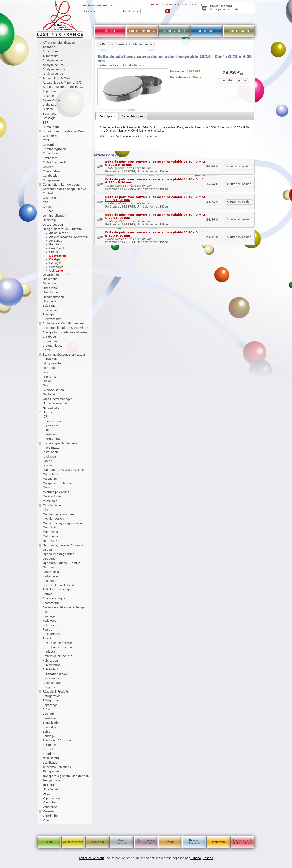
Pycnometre (51, 678)
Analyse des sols (54, 69)
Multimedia (50, 532)
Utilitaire (56, 271)
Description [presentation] (107, 116)
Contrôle (49, 194)
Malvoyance (51, 479)
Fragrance (50, 377)
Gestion (208, 858)
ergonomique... (53, 346)
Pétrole (48, 594)
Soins (46, 732)
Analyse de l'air (53, 60)
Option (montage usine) (59, 554)
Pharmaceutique (54, 598)
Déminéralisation (54, 216)
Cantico (196, 858)
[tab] (107, 116)
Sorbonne (49, 745)
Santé (49, 842)
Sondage (49, 736)
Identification (52, 421)
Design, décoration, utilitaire (62, 229)
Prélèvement (51, 634)
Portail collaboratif (91, 858)
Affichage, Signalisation (59, 43)
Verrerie (48, 811)
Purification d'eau (55, 674)
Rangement (51, 687)
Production (50, 652)
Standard (49, 754)
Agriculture (50, 51)
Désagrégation (53, 225)
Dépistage (50, 220)
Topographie (51, 771)
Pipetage (49, 616)
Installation (50, 452)
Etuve (47, 350)
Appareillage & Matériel (59, 78)
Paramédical (51, 572)
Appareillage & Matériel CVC (62, 83)
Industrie (49, 434)
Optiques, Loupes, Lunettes (62, 563)
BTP (45, 123)
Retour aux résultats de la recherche (126, 44)
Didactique (50, 279)
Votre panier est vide (224, 9)
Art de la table (59, 233)
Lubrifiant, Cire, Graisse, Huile (63, 470)
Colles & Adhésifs (55, 162)
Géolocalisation (53, 390)
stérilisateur (51, 758)
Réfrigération (52, 696)
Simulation (50, 727)
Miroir (47, 510)
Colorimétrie (51, 171)
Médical (48, 488)
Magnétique (51, 474)
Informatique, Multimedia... (61, 443)
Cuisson (48, 211)
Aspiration (50, 92)
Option (47, 550)
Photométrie (51, 603)
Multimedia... (52, 536)
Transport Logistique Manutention (66, 776)
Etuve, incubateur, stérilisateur (64, 355)
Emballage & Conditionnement (64, 323)
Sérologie (49, 718)
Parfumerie (50, 576)
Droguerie (50, 301)
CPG (46, 202)
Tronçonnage (52, 780)
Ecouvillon (50, 310)
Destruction (51, 275)
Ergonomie (50, 341)
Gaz (45, 385)
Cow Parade (57, 248)
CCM (46, 140)
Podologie (49, 621)
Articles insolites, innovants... (69, 237)
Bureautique (51, 127)
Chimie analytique (122, 842)
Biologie (48, 109)
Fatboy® (55, 263)
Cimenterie (50, 154)
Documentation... (55, 297)
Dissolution (50, 292)
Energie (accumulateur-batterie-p (66, 332)
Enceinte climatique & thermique (65, 328)
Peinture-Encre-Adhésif (58, 585)
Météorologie (52, 496)
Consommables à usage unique (64, 189)
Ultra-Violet (50, 789)
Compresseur (52, 180)
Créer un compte (188, 5)
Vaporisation (51, 798)
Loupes (48, 465)
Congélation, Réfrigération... (62, 185)
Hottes (47, 412)
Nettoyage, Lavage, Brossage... (64, 545)
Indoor (47, 430)
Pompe (47, 630)
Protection (218, 842)
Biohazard (50, 105)
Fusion (47, 381)
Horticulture (51, 408)
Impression (50, 426)
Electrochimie (52, 319)
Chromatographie (55, 149)
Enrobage (49, 337)
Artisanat (55, 241)
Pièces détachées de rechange (64, 607)
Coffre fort (50, 158)
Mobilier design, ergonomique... (64, 523)
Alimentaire (51, 56)
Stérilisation (51, 763)
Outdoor (48, 567)
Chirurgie (49, 145)
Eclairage (49, 306)
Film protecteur (53, 363)
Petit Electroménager (57, 590)
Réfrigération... (53, 701)
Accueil (110, 31)
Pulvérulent (51, 669)
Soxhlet (48, 749)
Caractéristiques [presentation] (133, 116)
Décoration (58, 256)
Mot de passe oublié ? (164, 5)
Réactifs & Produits (56, 692)
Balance (48, 96)
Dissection (50, 288)
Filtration (49, 368)
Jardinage (49, 457)
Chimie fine (97, 842)
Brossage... (50, 118)
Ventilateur (50, 803)
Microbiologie (52, 505)
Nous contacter (239, 31)
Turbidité (49, 785)
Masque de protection (58, 483)
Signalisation (52, 723)
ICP (45, 417)
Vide (46, 820)
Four (46, 372)
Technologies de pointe (146, 842)
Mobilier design (53, 519)
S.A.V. (47, 709)
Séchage (49, 714)
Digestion (49, 283)
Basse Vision (51, 100)
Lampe (47, 461)
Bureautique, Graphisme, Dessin (65, 131)
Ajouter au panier (233, 80)
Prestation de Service (57, 643)
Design (55, 259)
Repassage (50, 705)
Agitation (49, 47)
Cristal (54, 252)
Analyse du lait (53, 74)
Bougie (54, 245)
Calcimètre (50, 136)
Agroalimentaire (73, 842)
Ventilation (50, 807)
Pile (45, 612)
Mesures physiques (56, 492)
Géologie (49, 394)
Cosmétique (51, 198)
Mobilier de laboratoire (58, 514)
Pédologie (49, 581)
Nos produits (207, 31)
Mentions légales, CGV (174, 32)
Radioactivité (52, 683)
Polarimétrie (51, 625)
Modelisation (51, 528)
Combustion (51, 176)
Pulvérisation (52, 665)
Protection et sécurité (58, 656)
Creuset (48, 207)
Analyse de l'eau (54, 65)
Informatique (52, 439)
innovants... (51, 448)
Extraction (50, 359)
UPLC (46, 794)
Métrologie (50, 501)
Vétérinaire (50, 816)
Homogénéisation (55, 403)
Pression (48, 639)
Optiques (49, 559)
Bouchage (50, 114)
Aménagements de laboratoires (243, 842)
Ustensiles (56, 267)
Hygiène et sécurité (194, 842)
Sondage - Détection (57, 741)
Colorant (49, 167)
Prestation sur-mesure (58, 647)
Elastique (49, 315)
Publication (50, 661)
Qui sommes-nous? (142, 31)
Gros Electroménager (57, 399)
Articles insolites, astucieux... (63, 87)
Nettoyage (50, 541)
